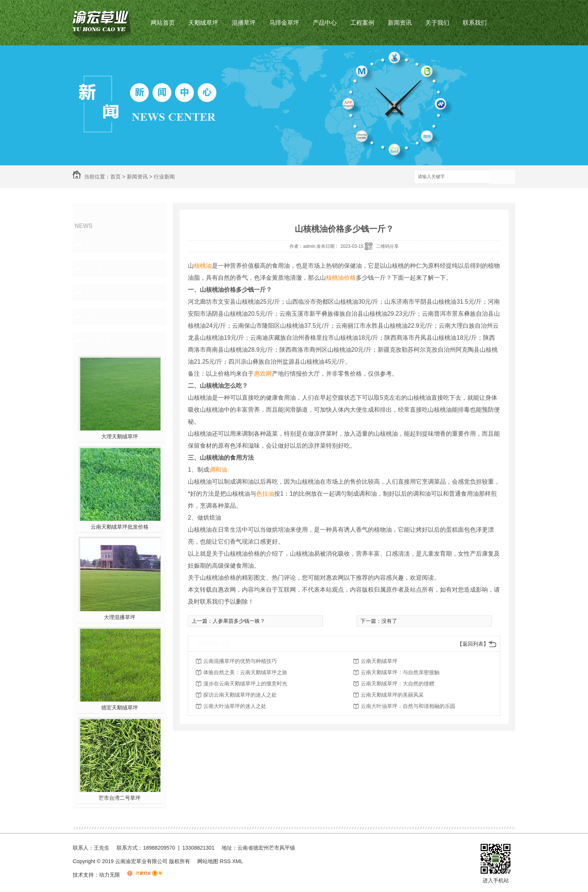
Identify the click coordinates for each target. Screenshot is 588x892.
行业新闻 (164, 177)
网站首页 (163, 23)
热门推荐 (97, 340)
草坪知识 (97, 292)
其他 (91, 316)
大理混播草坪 (120, 617)
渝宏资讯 (97, 244)
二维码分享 (387, 246)
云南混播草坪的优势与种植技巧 (240, 661)
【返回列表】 (473, 644)
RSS (226, 861)
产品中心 (325, 23)
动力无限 (109, 875)
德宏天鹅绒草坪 (120, 708)
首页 (115, 177)
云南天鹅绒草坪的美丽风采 (392, 695)
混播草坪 (244, 23)
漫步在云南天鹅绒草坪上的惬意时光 (245, 684)
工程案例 (362, 23)
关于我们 (437, 23)
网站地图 (208, 861)
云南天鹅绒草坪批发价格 (120, 527)
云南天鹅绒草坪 (379, 661)
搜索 (502, 177)
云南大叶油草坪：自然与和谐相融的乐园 (408, 706)
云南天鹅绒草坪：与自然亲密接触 (400, 672)
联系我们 (475, 23)
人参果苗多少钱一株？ (239, 621)
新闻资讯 (400, 23)
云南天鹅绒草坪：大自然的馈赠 (397, 684)
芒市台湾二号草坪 (120, 798)
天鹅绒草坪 (203, 23)
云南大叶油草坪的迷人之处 (235, 706)
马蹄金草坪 (284, 23)
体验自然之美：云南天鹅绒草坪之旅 (245, 672)
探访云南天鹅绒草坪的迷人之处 (240, 695)
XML (238, 861)
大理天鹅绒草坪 (120, 436)
